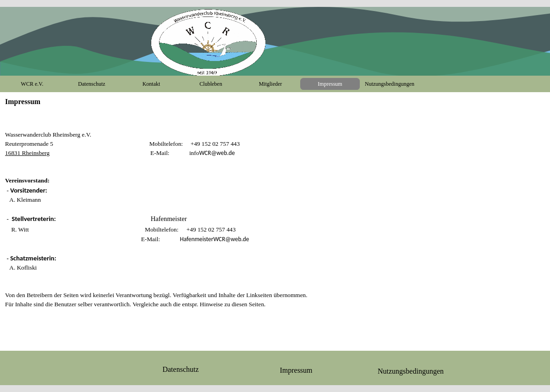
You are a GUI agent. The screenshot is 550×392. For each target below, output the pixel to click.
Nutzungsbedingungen (390, 84)
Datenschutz (91, 84)
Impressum (330, 84)
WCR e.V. (32, 84)
